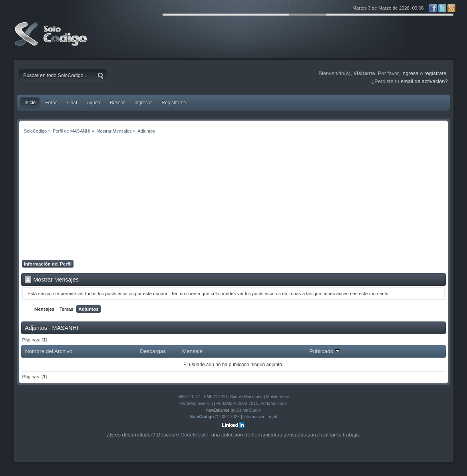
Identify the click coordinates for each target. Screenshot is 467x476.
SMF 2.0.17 (189, 397)
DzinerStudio (249, 410)
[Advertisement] (233, 200)
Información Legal (260, 416)
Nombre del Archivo (49, 351)
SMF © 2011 (216, 397)
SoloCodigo (52, 40)
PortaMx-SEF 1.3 (197, 403)
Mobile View (277, 397)
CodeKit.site (195, 435)
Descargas (153, 351)
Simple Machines (246, 397)
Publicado (325, 351)
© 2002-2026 (215, 416)
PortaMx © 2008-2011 (237, 403)
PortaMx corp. (274, 403)
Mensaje (192, 351)
